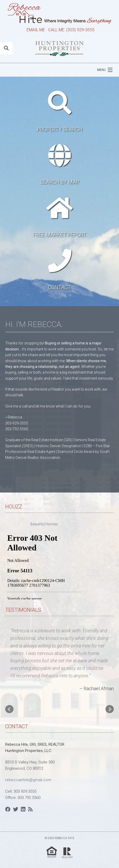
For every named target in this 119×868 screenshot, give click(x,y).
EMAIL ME (36, 30)
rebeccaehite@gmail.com (28, 780)
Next (110, 709)
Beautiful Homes (44, 524)
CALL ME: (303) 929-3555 (71, 30)
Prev (9, 709)
